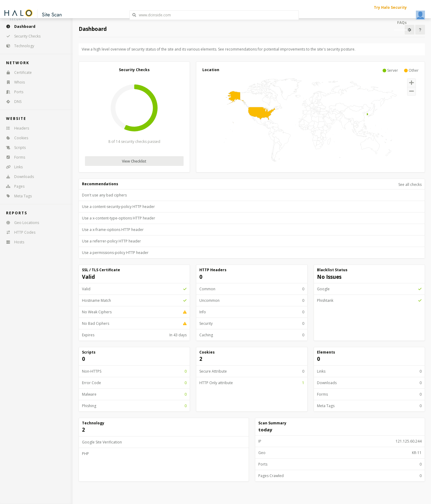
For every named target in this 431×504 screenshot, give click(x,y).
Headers (16, 128)
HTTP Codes (19, 232)
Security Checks (21, 36)
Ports (13, 92)
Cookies (15, 138)
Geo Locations (21, 223)
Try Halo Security (390, 7)
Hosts (13, 242)
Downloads (18, 177)
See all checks (410, 184)
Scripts (14, 148)
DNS (12, 102)
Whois (13, 82)
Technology (18, 46)
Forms (14, 157)
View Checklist (134, 161)
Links (12, 167)
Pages (13, 186)
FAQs (402, 23)
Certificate (17, 72)
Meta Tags (17, 196)
